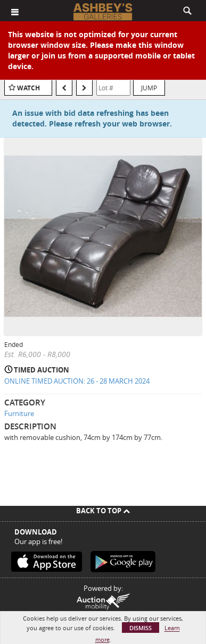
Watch (28, 88)
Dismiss (141, 628)
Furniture (19, 413)
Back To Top (103, 511)
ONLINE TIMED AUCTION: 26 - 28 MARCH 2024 (77, 381)
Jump (149, 88)
